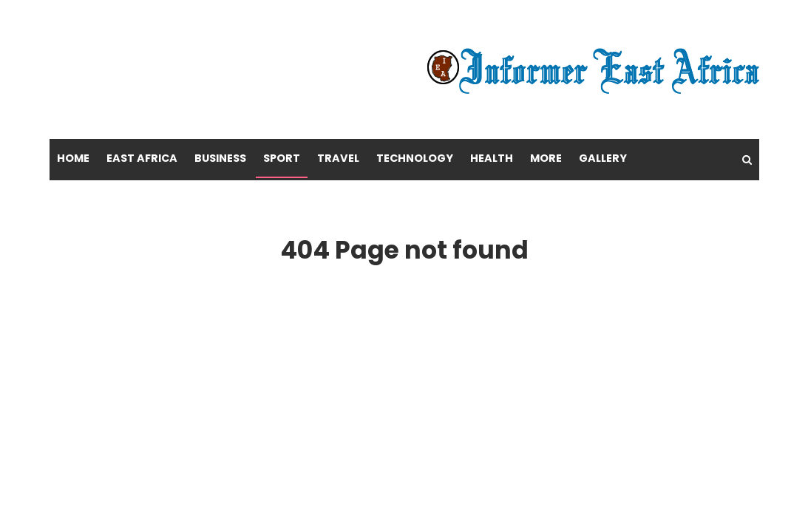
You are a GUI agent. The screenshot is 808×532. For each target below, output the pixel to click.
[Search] (747, 160)
